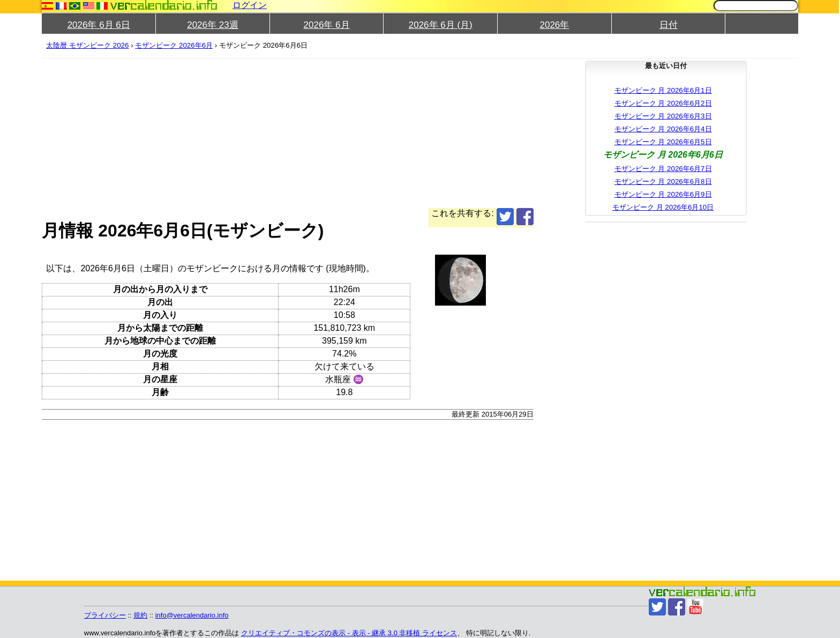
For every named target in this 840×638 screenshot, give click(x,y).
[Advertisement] (363, 133)
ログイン (250, 5)
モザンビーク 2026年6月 (174, 45)
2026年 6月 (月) (441, 25)
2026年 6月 (327, 25)
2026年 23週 (212, 25)
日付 (669, 25)
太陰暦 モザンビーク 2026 (87, 45)
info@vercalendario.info (192, 615)
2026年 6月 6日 (99, 25)
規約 (140, 615)
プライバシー (105, 615)
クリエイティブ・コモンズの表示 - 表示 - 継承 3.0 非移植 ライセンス (349, 633)
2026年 (555, 25)
